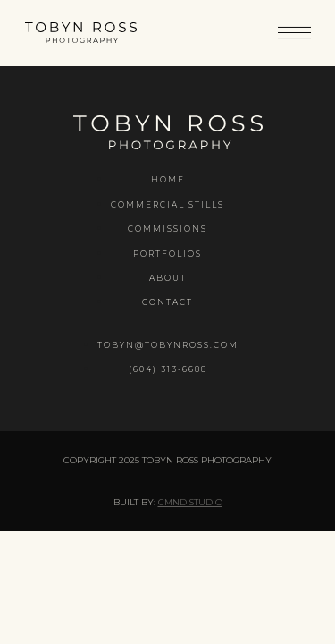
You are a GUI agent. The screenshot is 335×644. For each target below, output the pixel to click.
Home (168, 179)
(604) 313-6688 (168, 369)
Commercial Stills (167, 204)
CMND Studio (190, 502)
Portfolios (167, 254)
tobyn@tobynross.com (168, 345)
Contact (167, 302)
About (168, 278)
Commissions (167, 229)
